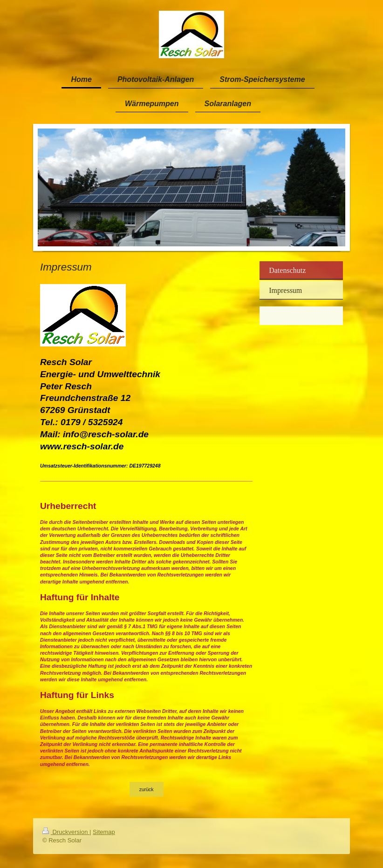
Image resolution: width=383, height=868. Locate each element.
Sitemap (104, 832)
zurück (147, 789)
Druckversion (66, 832)
